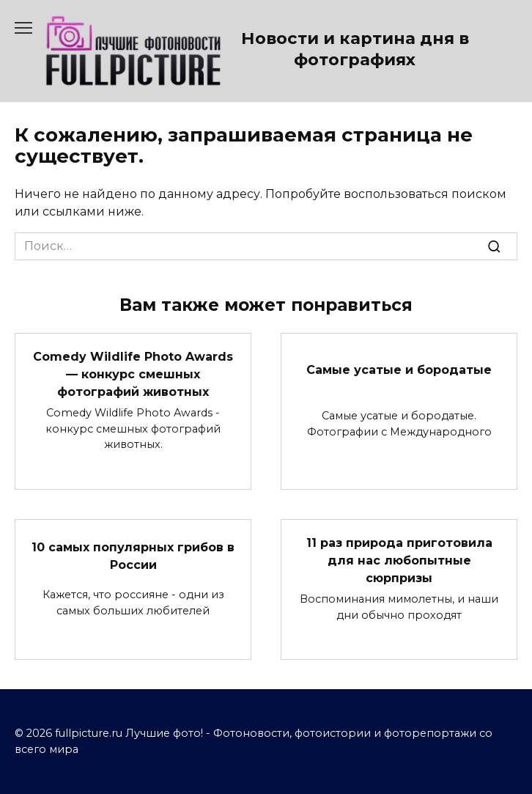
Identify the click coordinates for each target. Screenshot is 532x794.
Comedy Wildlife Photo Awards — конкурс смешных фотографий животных (133, 374)
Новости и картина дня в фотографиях (355, 49)
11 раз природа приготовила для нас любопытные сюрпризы (399, 560)
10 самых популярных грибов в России (133, 556)
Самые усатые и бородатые (399, 369)
